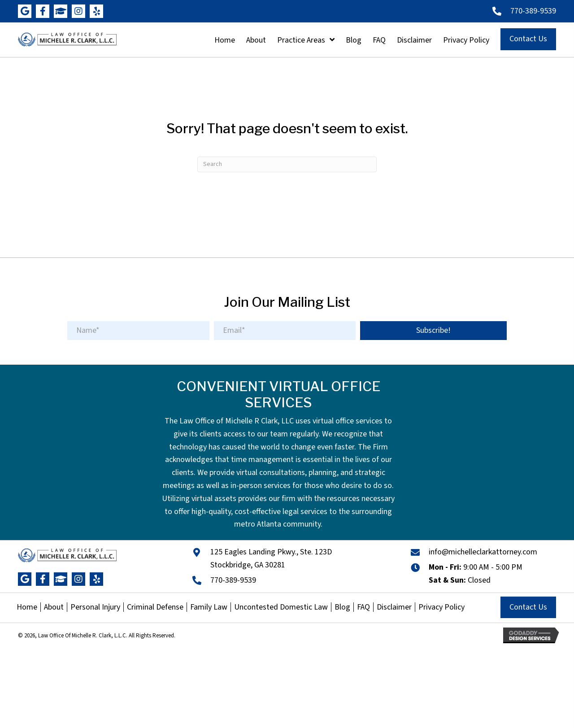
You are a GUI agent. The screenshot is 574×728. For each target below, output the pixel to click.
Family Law (209, 607)
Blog (342, 607)
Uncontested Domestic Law (281, 607)
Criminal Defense (155, 607)
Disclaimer (394, 607)
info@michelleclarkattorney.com (483, 552)
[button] (25, 11)
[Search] (287, 164)
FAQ (363, 607)
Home (27, 607)
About (54, 607)
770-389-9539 (533, 11)
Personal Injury (95, 607)
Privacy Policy (441, 607)
